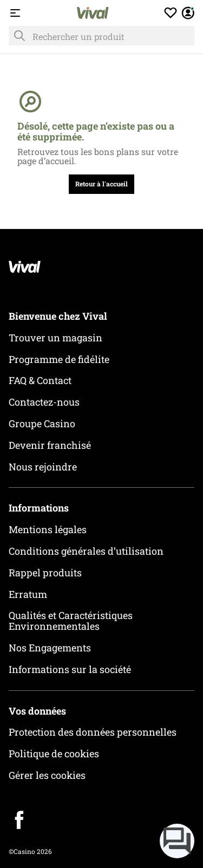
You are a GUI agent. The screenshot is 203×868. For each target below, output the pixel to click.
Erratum (28, 594)
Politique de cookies (54, 753)
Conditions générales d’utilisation (86, 551)
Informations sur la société (70, 669)
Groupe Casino (42, 423)
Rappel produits (45, 573)
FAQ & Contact (40, 380)
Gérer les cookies (47, 775)
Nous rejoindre (43, 467)
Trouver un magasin (55, 338)
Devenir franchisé (50, 445)
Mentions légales (48, 529)
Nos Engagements (50, 648)
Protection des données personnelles (93, 732)
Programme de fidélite (59, 359)
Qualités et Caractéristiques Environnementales (71, 621)
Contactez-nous (44, 402)
